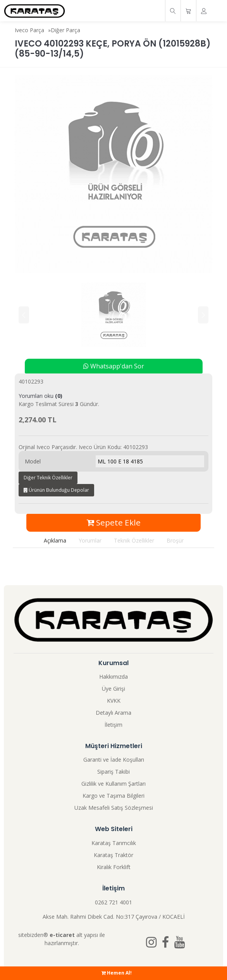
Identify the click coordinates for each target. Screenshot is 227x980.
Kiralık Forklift (114, 867)
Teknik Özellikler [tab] (134, 540)
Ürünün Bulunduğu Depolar (56, 490)
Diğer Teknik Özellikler (48, 478)
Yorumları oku (40, 396)
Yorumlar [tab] (90, 540)
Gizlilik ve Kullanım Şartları (113, 784)
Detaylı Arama (113, 713)
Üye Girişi (113, 689)
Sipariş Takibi (113, 772)
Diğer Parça (65, 30)
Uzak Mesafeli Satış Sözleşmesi (114, 808)
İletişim (113, 725)
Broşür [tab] (175, 540)
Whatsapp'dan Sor (114, 366)
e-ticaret (62, 935)
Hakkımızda (113, 677)
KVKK (114, 701)
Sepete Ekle (114, 522)
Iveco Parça (29, 30)
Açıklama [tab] (55, 540)
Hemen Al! (117, 973)
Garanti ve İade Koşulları (114, 760)
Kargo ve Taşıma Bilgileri (113, 796)
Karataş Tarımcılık (114, 843)
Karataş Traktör (113, 855)
